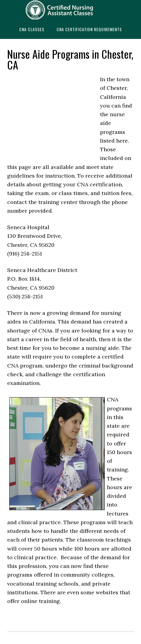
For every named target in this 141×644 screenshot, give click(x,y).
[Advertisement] (52, 115)
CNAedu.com (70, 10)
